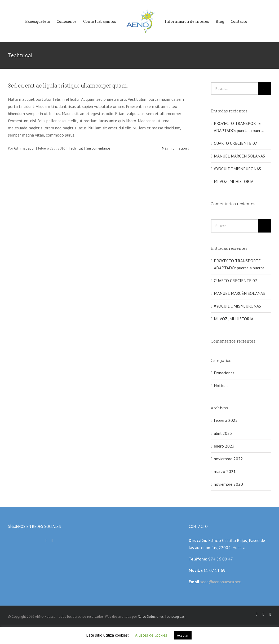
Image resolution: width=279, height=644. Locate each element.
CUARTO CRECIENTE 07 (236, 143)
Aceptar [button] (183, 635)
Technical (76, 148)
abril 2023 (223, 433)
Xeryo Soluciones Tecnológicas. (162, 617)
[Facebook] (46, 541)
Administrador (24, 148)
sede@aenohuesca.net (220, 582)
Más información (174, 148)
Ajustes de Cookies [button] (151, 635)
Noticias (221, 385)
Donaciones (224, 373)
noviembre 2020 (228, 484)
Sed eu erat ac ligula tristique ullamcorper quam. (68, 85)
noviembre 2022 (228, 459)
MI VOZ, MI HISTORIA (234, 181)
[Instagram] (52, 541)
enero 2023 (224, 446)
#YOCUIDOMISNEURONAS (237, 169)
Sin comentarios (98, 148)
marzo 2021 (225, 471)
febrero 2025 (226, 420)
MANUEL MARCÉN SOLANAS (239, 156)
